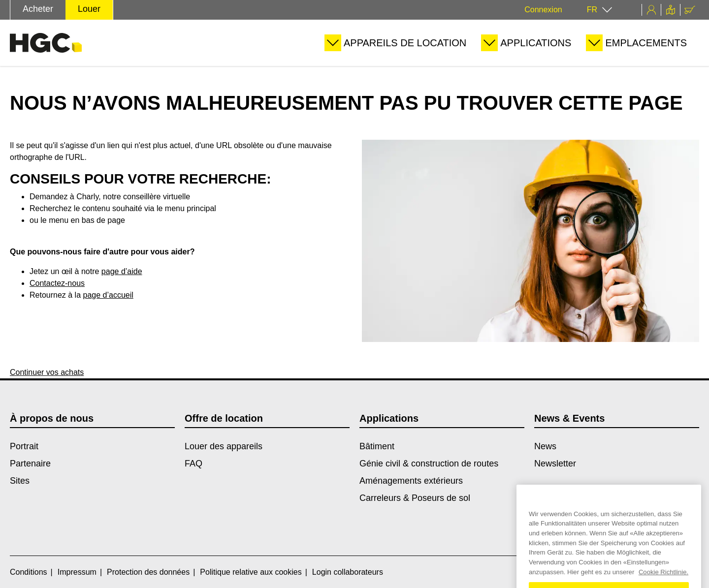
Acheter (38, 9)
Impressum (77, 572)
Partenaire (30, 464)
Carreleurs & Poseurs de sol (415, 498)
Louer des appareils (224, 446)
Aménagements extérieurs (411, 481)
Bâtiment (377, 446)
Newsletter (555, 464)
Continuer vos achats (47, 372)
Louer (89, 9)
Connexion (543, 10)
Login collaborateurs (348, 572)
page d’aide (122, 271)
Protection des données (148, 572)
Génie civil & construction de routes (429, 464)
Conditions (29, 572)
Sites (20, 481)
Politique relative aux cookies (251, 572)
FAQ (193, 464)
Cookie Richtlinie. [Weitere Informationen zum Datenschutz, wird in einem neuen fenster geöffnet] (663, 583)
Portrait (24, 446)
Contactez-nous (57, 283)
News (545, 446)
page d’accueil (108, 295)
